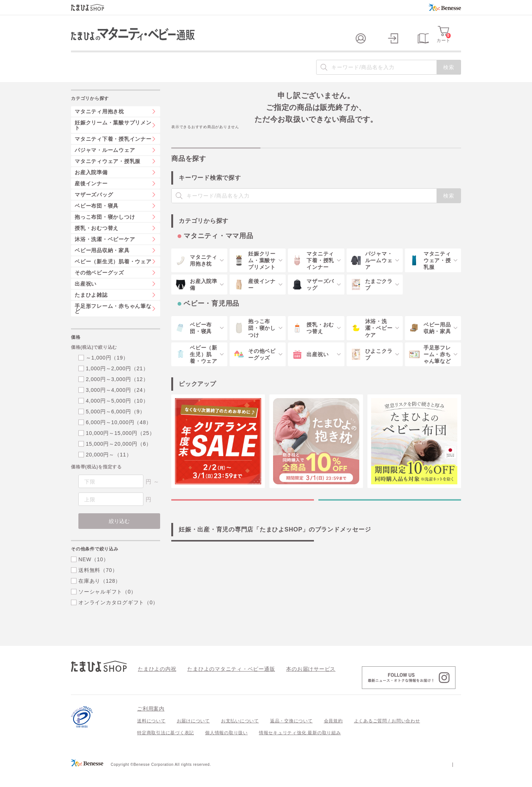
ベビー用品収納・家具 (102, 265)
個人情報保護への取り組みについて (389, 779)
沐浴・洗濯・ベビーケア (105, 254)
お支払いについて (240, 736)
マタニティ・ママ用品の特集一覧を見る (243, 522)
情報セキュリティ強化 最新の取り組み (300, 748)
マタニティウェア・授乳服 (108, 176)
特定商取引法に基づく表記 (166, 748)
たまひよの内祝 (154, 683)
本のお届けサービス (290, 683)
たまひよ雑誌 (91, 310)
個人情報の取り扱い (226, 748)
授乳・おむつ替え (97, 243)
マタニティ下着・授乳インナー (113, 154)
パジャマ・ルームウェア (105, 165)
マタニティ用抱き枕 (99, 126)
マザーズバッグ (94, 209)
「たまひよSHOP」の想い (242, 578)
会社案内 (452, 779)
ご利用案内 (151, 723)
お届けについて (193, 736)
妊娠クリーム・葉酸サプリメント (113, 140)
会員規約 (333, 736)
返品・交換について (291, 736)
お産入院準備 (91, 187)
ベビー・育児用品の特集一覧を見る (390, 522)
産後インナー (91, 198)
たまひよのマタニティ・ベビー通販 (220, 683)
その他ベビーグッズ (99, 287)
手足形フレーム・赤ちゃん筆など (113, 323)
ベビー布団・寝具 (97, 221)
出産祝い (86, 299)
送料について (151, 736)
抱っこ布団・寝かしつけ (105, 232)
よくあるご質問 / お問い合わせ (387, 736)
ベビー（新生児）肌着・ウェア (113, 276)
